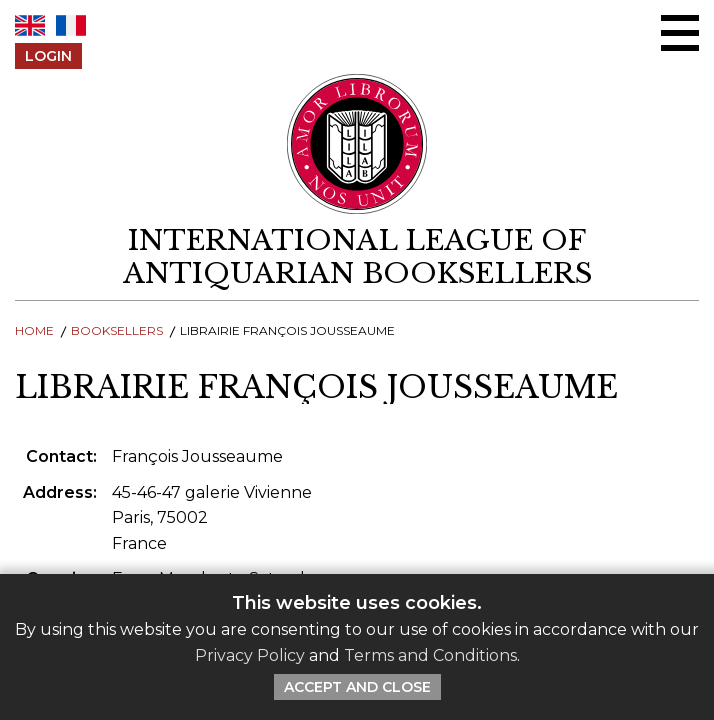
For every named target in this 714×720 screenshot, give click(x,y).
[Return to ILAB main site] (357, 144)
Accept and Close (357, 687)
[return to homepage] (357, 257)
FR (71, 25)
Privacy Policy (250, 655)
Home (34, 330)
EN (30, 25)
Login (48, 56)
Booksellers (117, 330)
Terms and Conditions (430, 655)
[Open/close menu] (680, 33)
